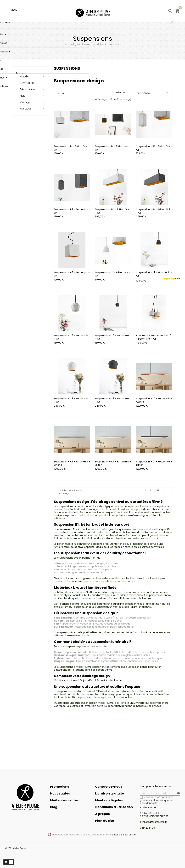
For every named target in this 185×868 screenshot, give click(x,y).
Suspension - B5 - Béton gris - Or (72, 274)
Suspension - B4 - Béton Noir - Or (153, 211)
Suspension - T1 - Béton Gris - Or (113, 274)
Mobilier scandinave (66, 680)
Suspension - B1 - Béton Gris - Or (72, 148)
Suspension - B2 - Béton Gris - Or (154, 148)
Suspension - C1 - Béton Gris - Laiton (113, 463)
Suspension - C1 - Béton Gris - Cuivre (154, 400)
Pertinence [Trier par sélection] (153, 93)
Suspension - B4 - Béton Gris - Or (112, 211)
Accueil (20, 73)
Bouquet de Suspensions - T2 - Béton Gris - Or (154, 337)
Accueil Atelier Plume (109, 680)
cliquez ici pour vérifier (124, 835)
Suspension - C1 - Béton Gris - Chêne (72, 463)
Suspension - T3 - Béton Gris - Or (71, 400)
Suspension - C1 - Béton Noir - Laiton (154, 463)
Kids (22, 96)
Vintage (25, 102)
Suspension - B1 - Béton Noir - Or (113, 148)
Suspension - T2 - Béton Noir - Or (112, 337)
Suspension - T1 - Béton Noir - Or (154, 274)
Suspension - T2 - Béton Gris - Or (71, 337)
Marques (26, 109)
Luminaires (27, 83)
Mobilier (25, 77)
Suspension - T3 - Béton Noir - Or (112, 400)
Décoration (27, 89)
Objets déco (87, 680)
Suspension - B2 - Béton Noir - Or (72, 211)
